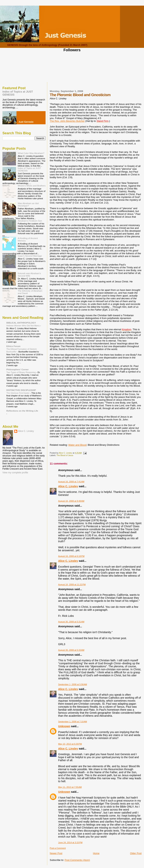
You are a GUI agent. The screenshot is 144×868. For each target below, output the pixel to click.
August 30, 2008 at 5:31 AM (71, 622)
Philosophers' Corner (18, 369)
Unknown (64, 726)
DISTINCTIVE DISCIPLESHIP (21, 390)
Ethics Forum (13, 346)
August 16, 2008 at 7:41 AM (71, 482)
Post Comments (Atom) (77, 860)
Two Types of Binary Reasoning (21, 372)
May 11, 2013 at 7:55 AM (70, 787)
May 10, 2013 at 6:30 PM (70, 744)
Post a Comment (58, 848)
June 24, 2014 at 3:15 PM (70, 842)
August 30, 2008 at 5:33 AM (71, 650)
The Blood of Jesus (65, 455)
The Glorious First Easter (18, 393)
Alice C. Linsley (68, 486)
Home (96, 853)
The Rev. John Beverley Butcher (67, 121)
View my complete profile (15, 473)
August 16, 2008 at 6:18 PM (71, 556)
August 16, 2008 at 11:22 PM (72, 584)
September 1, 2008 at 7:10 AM (73, 722)
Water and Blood (77, 445)
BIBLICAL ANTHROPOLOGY (21, 323)
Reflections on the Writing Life (22, 411)
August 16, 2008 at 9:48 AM (71, 501)
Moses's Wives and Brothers (32, 186)
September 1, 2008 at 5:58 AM (73, 684)
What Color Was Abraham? (31, 153)
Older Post (136, 853)
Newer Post (56, 853)
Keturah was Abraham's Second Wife (29, 275)
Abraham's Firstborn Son (30, 221)
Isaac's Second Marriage (30, 256)
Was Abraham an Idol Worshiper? (28, 204)
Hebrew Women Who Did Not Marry (23, 326)
